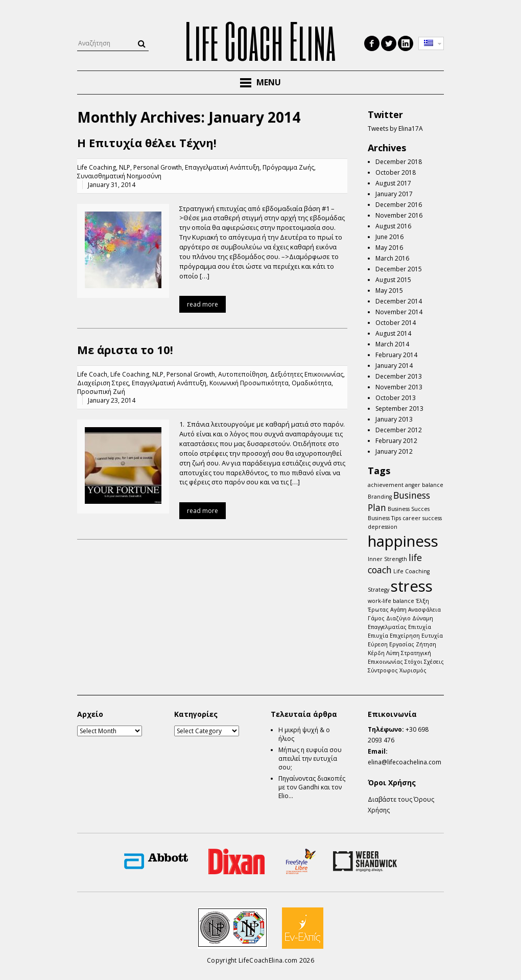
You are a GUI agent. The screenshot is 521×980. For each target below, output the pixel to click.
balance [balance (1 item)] (433, 485)
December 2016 (399, 205)
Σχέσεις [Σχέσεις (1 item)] (434, 662)
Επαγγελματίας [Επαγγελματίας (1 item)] (387, 627)
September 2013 (399, 409)
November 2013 (399, 387)
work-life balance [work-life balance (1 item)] (391, 601)
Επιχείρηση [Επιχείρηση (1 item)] (405, 636)
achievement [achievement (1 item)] (386, 485)
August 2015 (393, 280)
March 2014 (392, 344)
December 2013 (399, 376)
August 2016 (393, 226)
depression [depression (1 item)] (383, 527)
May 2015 (389, 290)
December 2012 (399, 430)
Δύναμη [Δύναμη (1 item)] (423, 618)
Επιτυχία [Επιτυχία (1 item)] (420, 627)
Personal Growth (158, 167)
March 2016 (392, 258)
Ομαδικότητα (312, 383)
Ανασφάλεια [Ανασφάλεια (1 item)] (424, 610)
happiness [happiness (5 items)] (403, 541)
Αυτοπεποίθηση (243, 374)
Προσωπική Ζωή (101, 392)
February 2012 (396, 441)
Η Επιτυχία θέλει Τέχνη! (147, 143)
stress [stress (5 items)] (412, 586)
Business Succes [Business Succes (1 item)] (409, 509)
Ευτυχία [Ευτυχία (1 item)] (432, 636)
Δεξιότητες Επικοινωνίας (307, 374)
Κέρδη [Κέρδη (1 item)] (376, 653)
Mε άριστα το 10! (125, 349)
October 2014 (396, 323)
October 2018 (396, 172)
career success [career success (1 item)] (422, 518)
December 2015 (399, 269)
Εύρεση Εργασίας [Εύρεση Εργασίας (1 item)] (391, 644)
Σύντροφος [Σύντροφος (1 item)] (383, 670)
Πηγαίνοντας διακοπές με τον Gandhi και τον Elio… (312, 787)
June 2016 (389, 237)
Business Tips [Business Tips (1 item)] (384, 518)
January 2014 (394, 366)
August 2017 (393, 183)
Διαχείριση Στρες (103, 383)
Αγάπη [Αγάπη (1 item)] (398, 610)
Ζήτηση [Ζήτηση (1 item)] (426, 644)
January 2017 (394, 194)
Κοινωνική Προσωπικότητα (249, 383)
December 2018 (399, 162)
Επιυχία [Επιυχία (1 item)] (378, 636)
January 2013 (394, 419)
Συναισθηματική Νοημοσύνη (119, 176)
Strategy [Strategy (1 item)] (378, 590)
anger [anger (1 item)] (413, 485)
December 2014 (399, 301)
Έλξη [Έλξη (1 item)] (422, 601)
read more (203, 304)
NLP (125, 167)
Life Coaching (97, 167)
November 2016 (399, 215)
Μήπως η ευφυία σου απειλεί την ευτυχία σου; (310, 759)
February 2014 (396, 355)
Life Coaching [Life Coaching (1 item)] (411, 571)
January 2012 (394, 451)
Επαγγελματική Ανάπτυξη (222, 167)
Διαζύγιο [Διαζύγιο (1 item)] (398, 618)
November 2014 (399, 312)
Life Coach (92, 374)
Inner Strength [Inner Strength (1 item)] (387, 559)
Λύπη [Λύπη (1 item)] (393, 653)
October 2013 (396, 398)
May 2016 (389, 248)
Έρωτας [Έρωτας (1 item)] (378, 610)
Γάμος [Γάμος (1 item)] (376, 618)
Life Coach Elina (260, 40)
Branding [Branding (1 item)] (380, 497)
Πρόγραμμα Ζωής (288, 167)
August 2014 (393, 333)
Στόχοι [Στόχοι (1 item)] (413, 662)
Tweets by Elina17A (395, 129)
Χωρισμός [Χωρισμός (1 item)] (413, 670)
